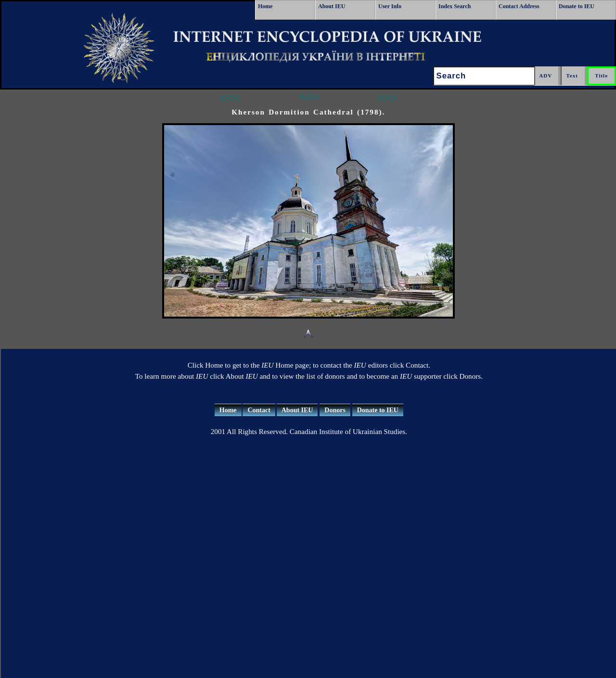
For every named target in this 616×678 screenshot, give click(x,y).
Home (265, 6)
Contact (259, 410)
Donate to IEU (577, 6)
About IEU (332, 6)
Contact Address (519, 6)
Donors (335, 410)
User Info (390, 6)
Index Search (455, 6)
